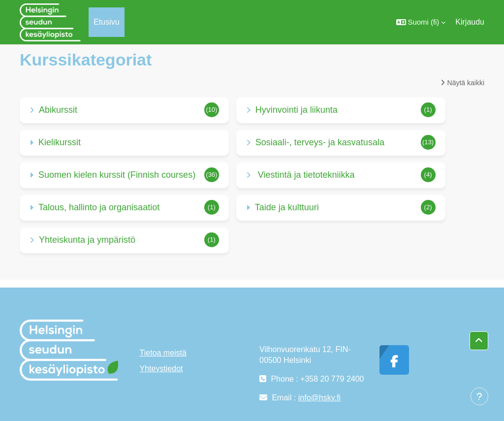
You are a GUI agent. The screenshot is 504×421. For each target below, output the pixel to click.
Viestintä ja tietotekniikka (305, 175)
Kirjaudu (470, 22)
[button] (421, 22)
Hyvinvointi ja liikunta (297, 110)
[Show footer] (479, 396)
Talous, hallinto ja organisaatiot (99, 207)
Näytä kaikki (466, 83)
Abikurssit (58, 110)
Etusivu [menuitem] (106, 22)
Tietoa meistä (163, 353)
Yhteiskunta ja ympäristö (87, 240)
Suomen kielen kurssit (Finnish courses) (117, 175)
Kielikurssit (60, 142)
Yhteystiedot (161, 369)
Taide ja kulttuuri (287, 207)
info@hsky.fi (319, 398)
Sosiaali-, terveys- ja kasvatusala (320, 142)
